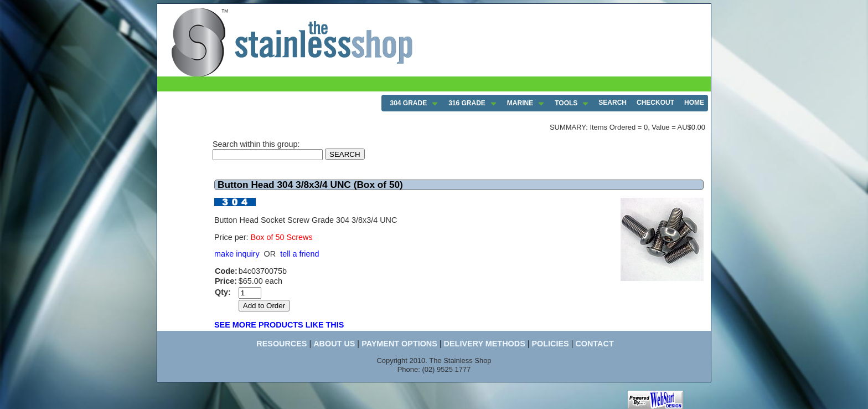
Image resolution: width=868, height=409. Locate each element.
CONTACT (594, 344)
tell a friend (299, 254)
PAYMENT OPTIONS (399, 344)
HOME (694, 103)
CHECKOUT (655, 103)
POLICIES (550, 344)
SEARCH (613, 103)
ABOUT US (334, 344)
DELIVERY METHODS (485, 344)
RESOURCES (281, 344)
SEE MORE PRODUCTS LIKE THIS (279, 325)
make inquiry (237, 254)
